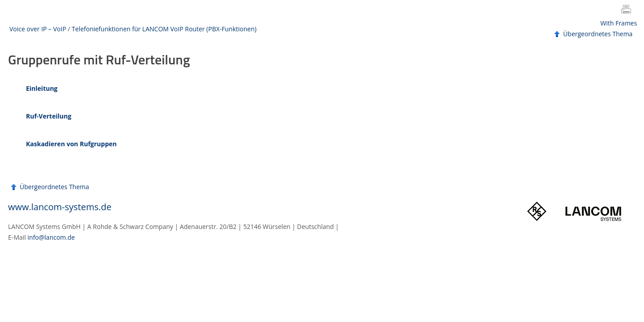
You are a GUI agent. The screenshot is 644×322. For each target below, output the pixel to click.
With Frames (619, 23)
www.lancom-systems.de (60, 207)
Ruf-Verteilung (49, 116)
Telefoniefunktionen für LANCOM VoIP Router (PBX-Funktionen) (164, 29)
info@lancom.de (51, 237)
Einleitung (42, 88)
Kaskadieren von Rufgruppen (71, 144)
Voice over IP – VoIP (38, 29)
